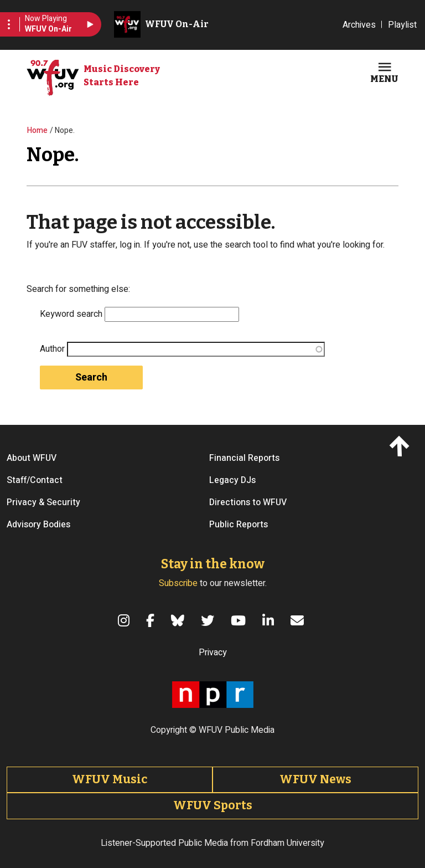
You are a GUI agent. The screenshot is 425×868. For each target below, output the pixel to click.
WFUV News (315, 779)
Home (37, 130)
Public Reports (239, 525)
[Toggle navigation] (384, 71)
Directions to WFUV (248, 502)
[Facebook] (152, 620)
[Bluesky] (179, 620)
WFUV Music (110, 779)
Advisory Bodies (38, 525)
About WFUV (32, 458)
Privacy (213, 653)
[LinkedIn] (270, 620)
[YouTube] (240, 620)
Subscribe (178, 583)
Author (52, 349)
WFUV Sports (213, 805)
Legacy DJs (232, 480)
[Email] (299, 620)
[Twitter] (209, 620)
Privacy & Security (43, 502)
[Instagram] (125, 620)
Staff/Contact (35, 480)
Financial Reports (244, 458)
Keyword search (71, 314)
